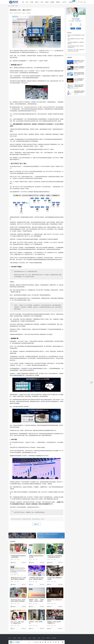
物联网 (34, 638)
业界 (27, 2)
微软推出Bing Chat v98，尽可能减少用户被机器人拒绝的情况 (18, 578)
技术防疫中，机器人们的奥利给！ (36, 622)
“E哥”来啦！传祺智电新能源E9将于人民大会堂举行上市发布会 (79, 68)
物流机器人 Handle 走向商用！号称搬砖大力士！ (55, 622)
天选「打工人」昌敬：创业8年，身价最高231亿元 (17, 622)
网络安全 (25, 638)
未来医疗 (47, 2)
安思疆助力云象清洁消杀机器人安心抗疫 (36, 556)
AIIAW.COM (41, 640)
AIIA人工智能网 (22, 640)
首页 (23, 2)
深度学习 (37, 2)
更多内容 (64, 2)
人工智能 (31, 2)
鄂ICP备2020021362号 (34, 640)
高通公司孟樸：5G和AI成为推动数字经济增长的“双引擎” (79, 92)
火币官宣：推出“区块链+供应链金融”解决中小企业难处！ (79, 86)
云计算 (42, 2)
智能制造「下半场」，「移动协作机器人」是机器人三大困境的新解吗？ (36, 601)
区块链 (30, 638)
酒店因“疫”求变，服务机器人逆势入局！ (54, 600)
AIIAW (11, 13)
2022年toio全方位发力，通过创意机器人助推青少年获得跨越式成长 (18, 601)
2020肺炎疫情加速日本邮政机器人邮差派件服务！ (18, 556)
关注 (73, 28)
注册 (85, 2)
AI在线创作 (71, 2)
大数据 (39, 638)
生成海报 (36, 642)
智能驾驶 (52, 2)
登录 (81, 2)
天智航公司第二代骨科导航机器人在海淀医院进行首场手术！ (55, 556)
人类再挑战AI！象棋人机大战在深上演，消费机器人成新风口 (36, 578)
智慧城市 (58, 2)
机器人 (24, 13)
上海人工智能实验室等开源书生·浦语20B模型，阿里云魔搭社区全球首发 (79, 80)
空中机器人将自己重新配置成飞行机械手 (55, 578)
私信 (79, 28)
